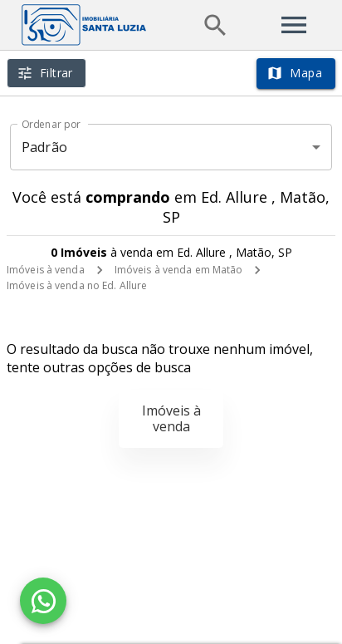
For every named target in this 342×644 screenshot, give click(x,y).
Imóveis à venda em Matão (179, 270)
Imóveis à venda (46, 270)
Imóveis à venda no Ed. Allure (77, 285)
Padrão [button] (44, 147)
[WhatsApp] (43, 601)
